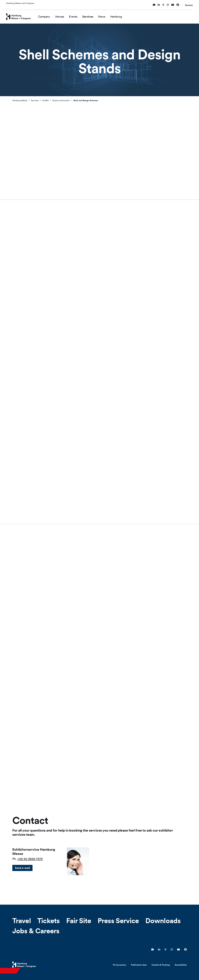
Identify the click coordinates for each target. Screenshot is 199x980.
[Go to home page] (22, 15)
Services (94, 15)
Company (51, 15)
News (109, 15)
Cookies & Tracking (161, 965)
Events (80, 15)
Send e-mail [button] (22, 868)
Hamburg (123, 15)
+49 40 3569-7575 (30, 859)
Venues (66, 15)
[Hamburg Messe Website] (24, 965)
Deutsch (189, 4)
